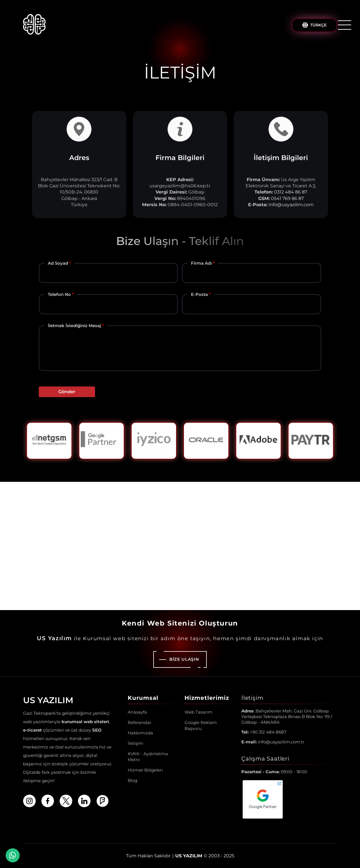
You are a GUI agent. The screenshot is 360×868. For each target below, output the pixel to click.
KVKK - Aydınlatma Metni (148, 757)
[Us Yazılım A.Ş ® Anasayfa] (34, 25)
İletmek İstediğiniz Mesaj (74, 326)
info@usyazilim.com (291, 205)
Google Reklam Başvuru (201, 725)
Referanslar (139, 722)
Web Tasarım (198, 712)
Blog (132, 780)
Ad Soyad (58, 263)
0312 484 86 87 (291, 192)
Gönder (67, 392)
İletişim (135, 743)
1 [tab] (175, 467)
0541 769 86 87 (287, 198)
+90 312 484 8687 (264, 732)
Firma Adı (201, 263)
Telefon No (59, 294)
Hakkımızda (140, 733)
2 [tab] (184, 467)
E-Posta (199, 294)
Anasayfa (137, 712)
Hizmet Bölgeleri (145, 770)
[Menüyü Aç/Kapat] (345, 25)
